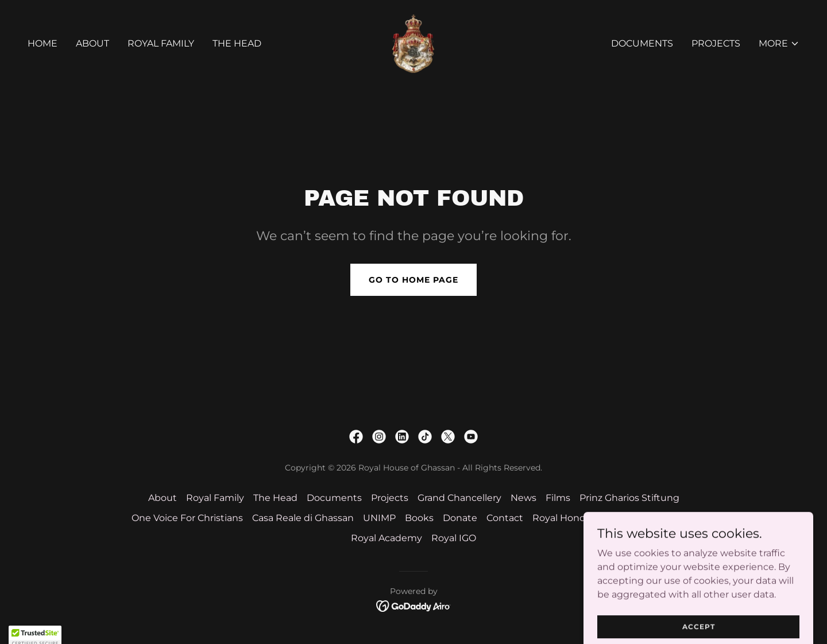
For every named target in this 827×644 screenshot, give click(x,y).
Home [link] (42, 43)
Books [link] (419, 518)
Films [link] (558, 498)
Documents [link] (642, 43)
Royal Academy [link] (387, 538)
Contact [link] (505, 518)
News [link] (523, 498)
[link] (413, 43)
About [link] (92, 43)
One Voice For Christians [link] (187, 518)
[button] (779, 44)
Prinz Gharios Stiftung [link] (629, 498)
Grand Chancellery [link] (459, 498)
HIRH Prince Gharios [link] (649, 518)
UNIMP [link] (379, 518)
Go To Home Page (413, 280)
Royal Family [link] (161, 43)
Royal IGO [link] (454, 538)
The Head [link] (237, 43)
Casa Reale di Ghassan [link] (303, 518)
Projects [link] (716, 43)
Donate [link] (460, 518)
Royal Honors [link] (563, 518)
